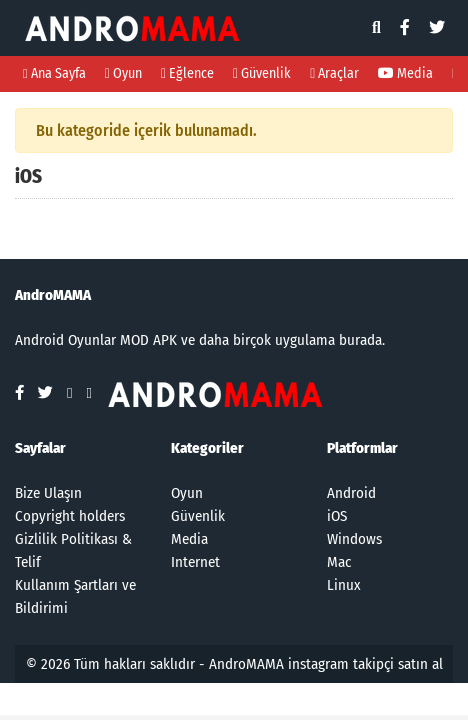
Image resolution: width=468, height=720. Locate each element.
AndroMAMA (246, 664)
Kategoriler (207, 448)
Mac (339, 562)
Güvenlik (262, 73)
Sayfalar (40, 448)
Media (405, 73)
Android (351, 493)
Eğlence (187, 73)
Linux (344, 585)
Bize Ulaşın (48, 493)
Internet (195, 562)
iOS (337, 516)
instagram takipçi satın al (365, 664)
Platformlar (362, 448)
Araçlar (334, 73)
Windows (354, 539)
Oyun (123, 73)
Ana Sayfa (54, 73)
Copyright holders (70, 516)
